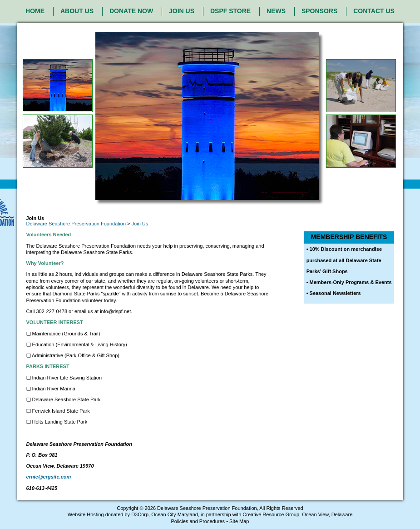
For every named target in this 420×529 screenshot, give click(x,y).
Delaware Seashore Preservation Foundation (76, 224)
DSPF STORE (230, 11)
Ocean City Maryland (175, 514)
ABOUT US (77, 11)
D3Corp (140, 514)
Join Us (140, 224)
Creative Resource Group (271, 514)
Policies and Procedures (198, 521)
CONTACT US (374, 11)
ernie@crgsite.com (49, 477)
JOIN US (182, 11)
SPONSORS (319, 11)
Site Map (239, 521)
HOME (35, 11)
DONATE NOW (131, 11)
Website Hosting (86, 514)
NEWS (276, 11)
